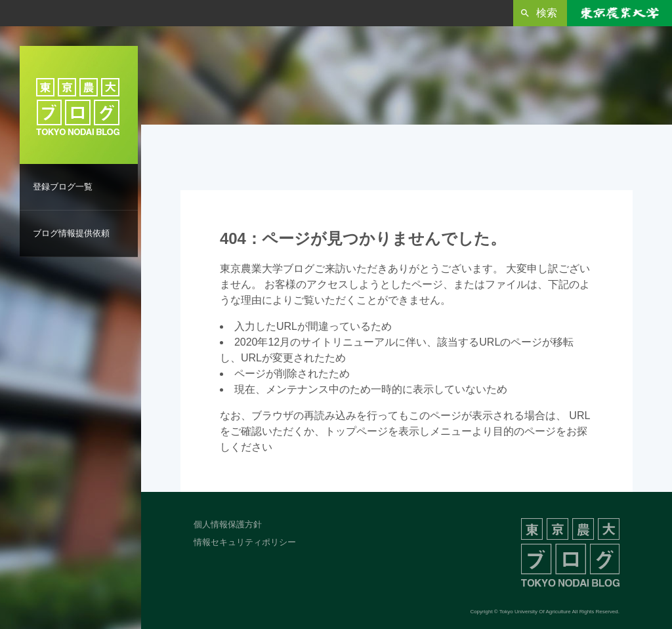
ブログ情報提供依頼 (71, 233)
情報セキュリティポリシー (245, 542)
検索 (547, 13)
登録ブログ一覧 (63, 187)
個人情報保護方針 (228, 524)
